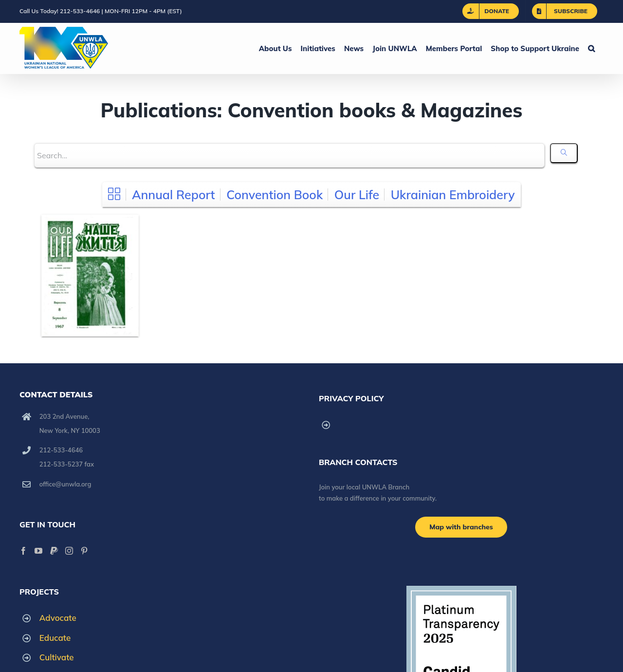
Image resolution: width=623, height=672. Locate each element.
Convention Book (275, 195)
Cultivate (57, 657)
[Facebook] (23, 551)
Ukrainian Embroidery (453, 195)
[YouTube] (38, 551)
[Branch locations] (461, 527)
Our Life (357, 195)
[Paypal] (54, 551)
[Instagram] (69, 551)
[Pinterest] (84, 551)
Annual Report (174, 195)
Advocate (58, 618)
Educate (55, 638)
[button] (591, 48)
